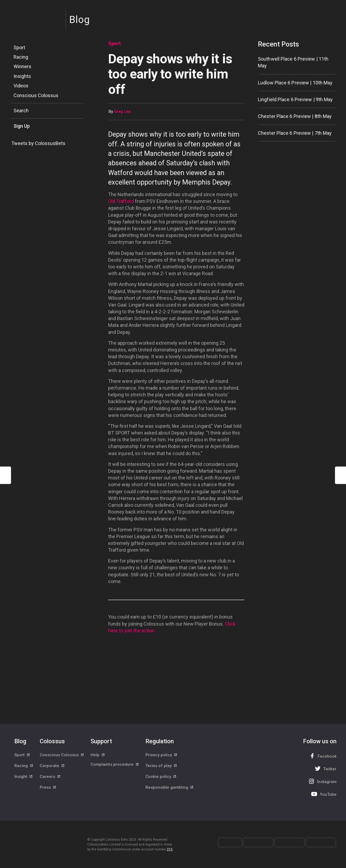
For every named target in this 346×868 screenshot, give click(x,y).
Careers (50, 780)
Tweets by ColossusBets (38, 143)
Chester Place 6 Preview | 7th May (295, 133)
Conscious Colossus (36, 95)
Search (21, 111)
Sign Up (22, 126)
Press (48, 792)
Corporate (52, 768)
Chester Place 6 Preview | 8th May (295, 116)
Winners (22, 66)
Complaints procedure (115, 768)
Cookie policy (161, 780)
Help (98, 756)
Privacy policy (162, 756)
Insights (22, 76)
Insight (24, 780)
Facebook (322, 756)
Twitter (325, 769)
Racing (21, 57)
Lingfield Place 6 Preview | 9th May (295, 99)
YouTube (323, 794)
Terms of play (161, 768)
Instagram (322, 781)
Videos (21, 86)
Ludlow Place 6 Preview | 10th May (295, 83)
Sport (19, 47)
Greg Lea (122, 112)
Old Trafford (121, 201)
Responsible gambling (170, 792)
